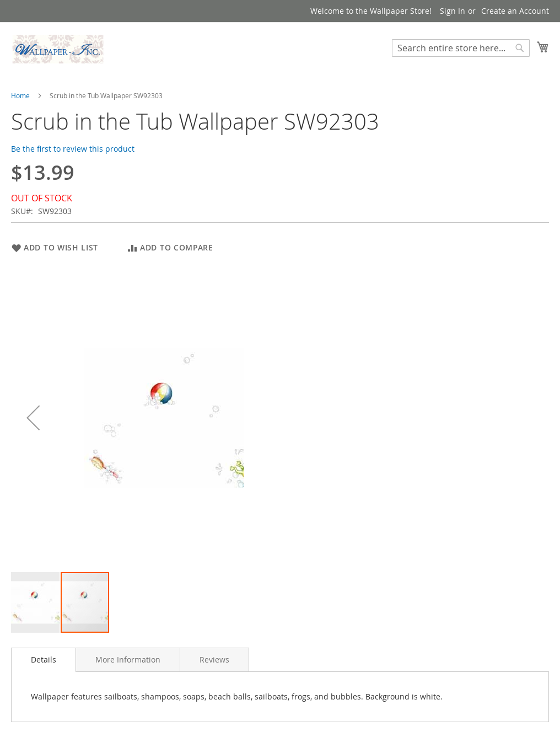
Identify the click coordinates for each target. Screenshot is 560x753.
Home (20, 95)
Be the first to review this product (73, 149)
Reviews (214, 659)
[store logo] (58, 49)
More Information (128, 659)
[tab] (44, 660)
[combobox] (461, 48)
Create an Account (515, 11)
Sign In (453, 11)
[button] (33, 418)
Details (44, 659)
